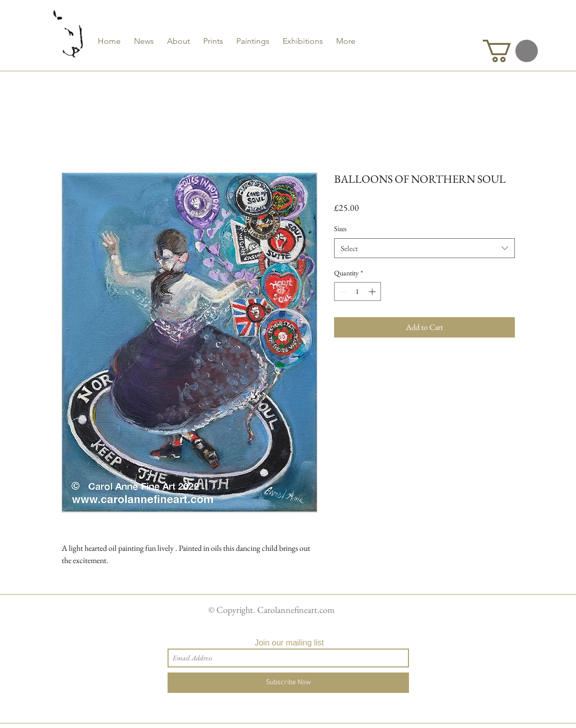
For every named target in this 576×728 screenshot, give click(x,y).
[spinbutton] (358, 291)
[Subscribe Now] (288, 683)
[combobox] (424, 248)
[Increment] (373, 291)
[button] (510, 51)
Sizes (340, 229)
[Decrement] (342, 291)
